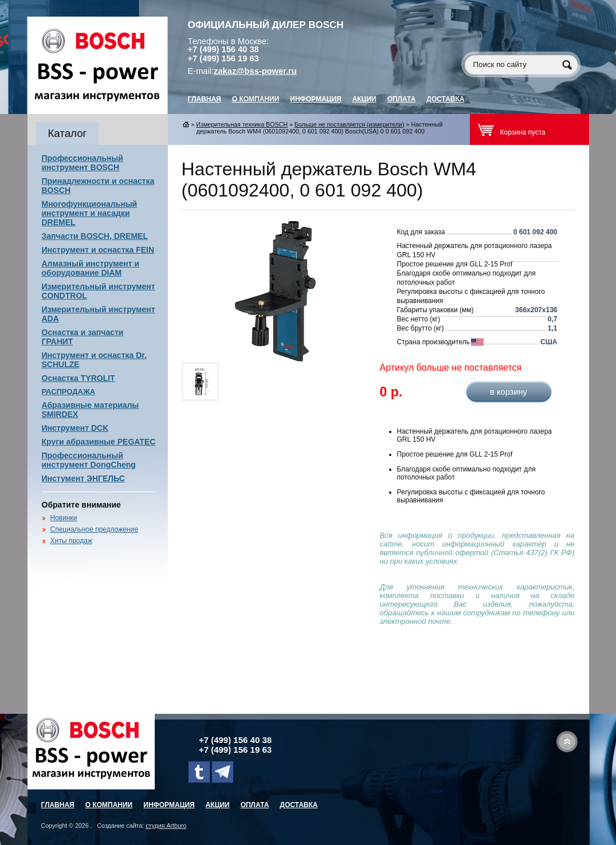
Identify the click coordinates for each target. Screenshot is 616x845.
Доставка (445, 99)
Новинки (64, 518)
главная (205, 99)
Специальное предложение (95, 529)
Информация (315, 99)
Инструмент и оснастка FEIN (98, 250)
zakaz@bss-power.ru (255, 71)
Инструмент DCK (75, 428)
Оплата (402, 99)
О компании (256, 99)
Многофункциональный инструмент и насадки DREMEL (90, 213)
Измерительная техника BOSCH (242, 124)
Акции (364, 99)
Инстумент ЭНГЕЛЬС (83, 478)
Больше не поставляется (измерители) (350, 124)
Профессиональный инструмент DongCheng (89, 460)
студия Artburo (166, 826)
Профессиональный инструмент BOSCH (83, 163)
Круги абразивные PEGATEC (99, 442)
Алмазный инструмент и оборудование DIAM (91, 268)
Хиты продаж (71, 541)
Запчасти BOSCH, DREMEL (95, 236)
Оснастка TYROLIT (79, 378)
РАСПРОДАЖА (69, 392)
